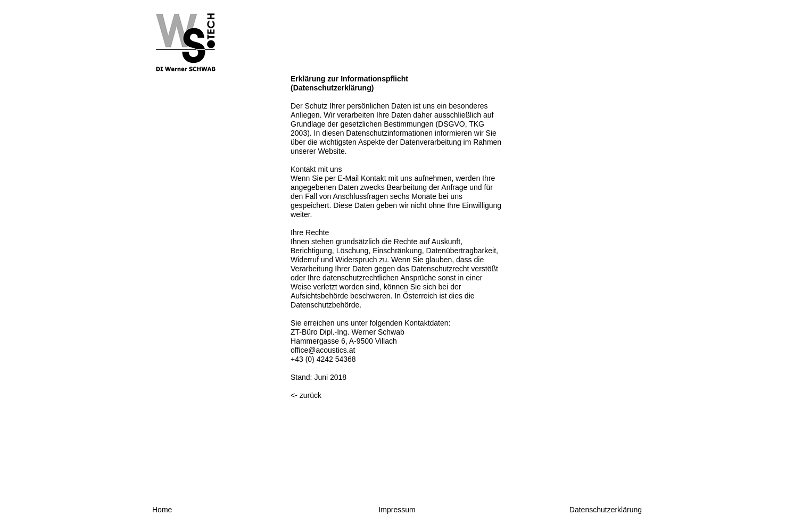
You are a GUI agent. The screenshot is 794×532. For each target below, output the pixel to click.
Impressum (397, 510)
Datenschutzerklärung (606, 510)
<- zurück (306, 395)
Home (162, 510)
